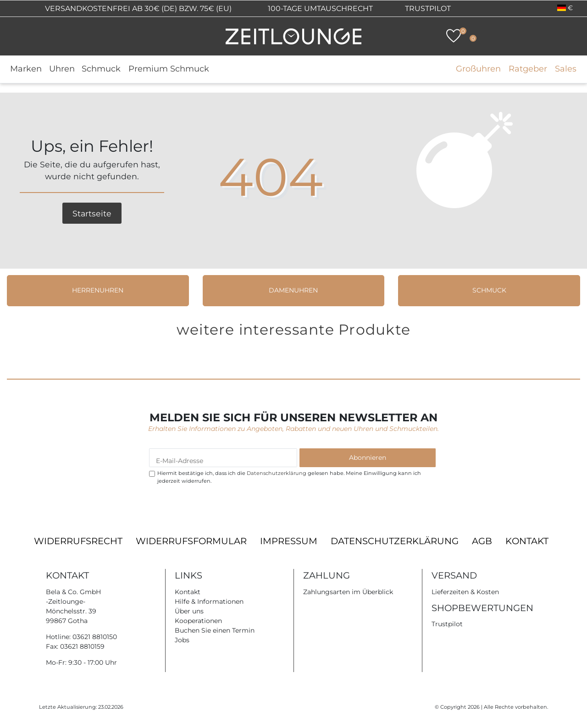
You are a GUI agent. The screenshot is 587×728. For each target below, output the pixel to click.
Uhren (62, 69)
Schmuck (101, 69)
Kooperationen (198, 621)
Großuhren (478, 69)
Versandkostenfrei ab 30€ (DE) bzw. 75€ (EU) (137, 8)
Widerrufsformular (191, 541)
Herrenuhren (98, 290)
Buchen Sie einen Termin (215, 630)
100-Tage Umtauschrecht (319, 8)
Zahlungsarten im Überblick (348, 592)
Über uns (189, 611)
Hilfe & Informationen (209, 601)
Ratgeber (528, 69)
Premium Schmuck (169, 69)
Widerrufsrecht (78, 541)
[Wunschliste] (454, 36)
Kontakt (527, 541)
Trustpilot (428, 8)
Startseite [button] (92, 213)
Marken (26, 69)
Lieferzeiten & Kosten (465, 592)
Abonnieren (368, 458)
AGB (482, 541)
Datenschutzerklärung (395, 541)
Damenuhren (293, 290)
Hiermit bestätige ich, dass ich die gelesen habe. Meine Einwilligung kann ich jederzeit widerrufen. (289, 477)
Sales (566, 69)
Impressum (289, 541)
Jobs (182, 640)
